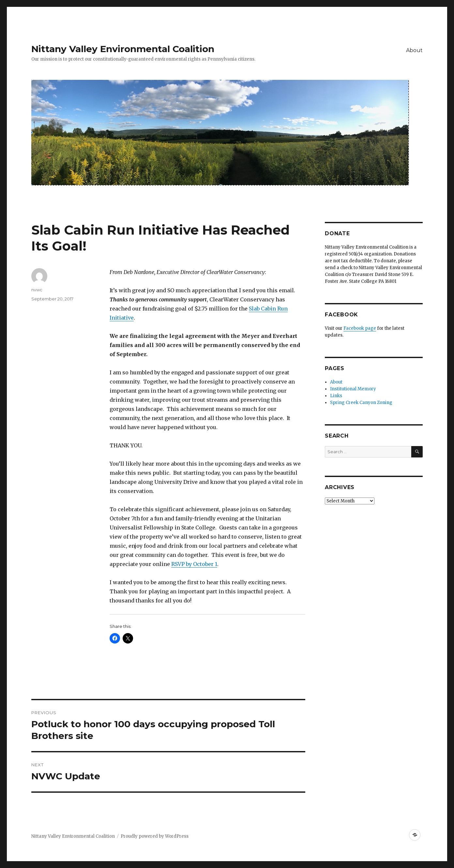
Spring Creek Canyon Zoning (361, 403)
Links (336, 396)
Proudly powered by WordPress (155, 836)
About (414, 50)
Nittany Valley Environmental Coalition (123, 49)
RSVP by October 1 (194, 564)
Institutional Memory (353, 389)
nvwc (37, 290)
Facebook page (360, 328)
